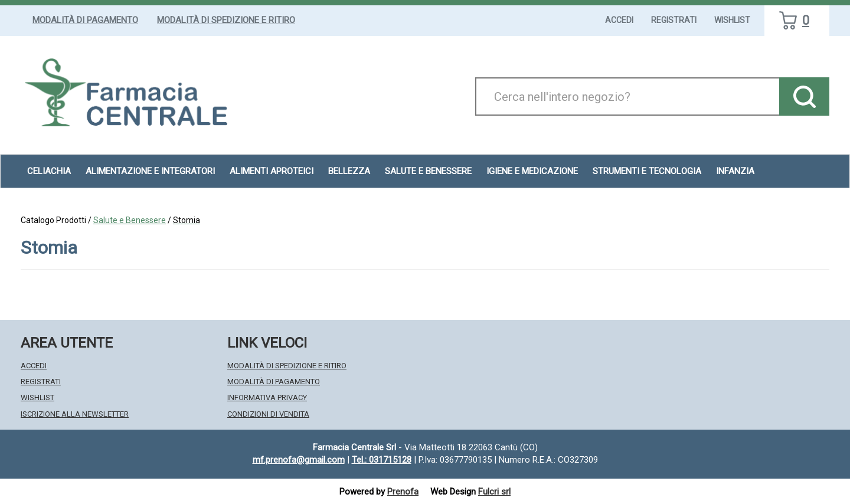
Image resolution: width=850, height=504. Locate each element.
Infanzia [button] (735, 171)
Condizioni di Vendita (268, 414)
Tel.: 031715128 (382, 460)
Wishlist (732, 20)
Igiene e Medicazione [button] (532, 171)
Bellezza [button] (349, 171)
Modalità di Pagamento (85, 20)
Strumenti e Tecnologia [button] (647, 171)
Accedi (619, 20)
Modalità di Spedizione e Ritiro (226, 20)
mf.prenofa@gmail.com (299, 460)
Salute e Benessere (130, 220)
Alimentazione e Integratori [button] (150, 171)
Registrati (674, 20)
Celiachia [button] (49, 171)
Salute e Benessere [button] (428, 171)
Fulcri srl (494, 492)
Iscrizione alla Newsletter (75, 414)
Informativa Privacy (267, 397)
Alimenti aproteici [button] (272, 171)
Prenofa (403, 492)
